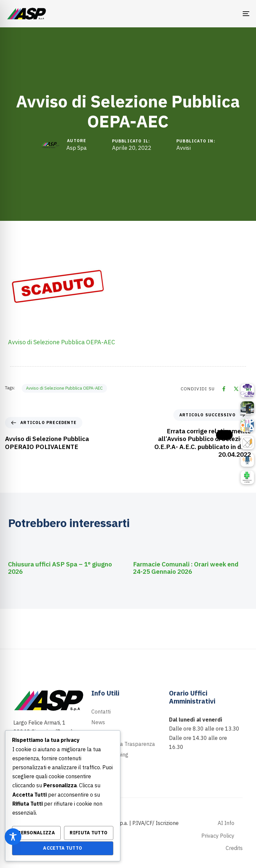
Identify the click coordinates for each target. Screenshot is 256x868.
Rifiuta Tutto (88, 833)
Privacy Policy (218, 836)
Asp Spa (76, 148)
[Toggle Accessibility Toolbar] (13, 837)
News (98, 722)
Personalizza (36, 833)
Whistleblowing (110, 755)
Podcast (101, 733)
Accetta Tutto (62, 848)
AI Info (226, 823)
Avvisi (183, 148)
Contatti (101, 712)
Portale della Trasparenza (123, 744)
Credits (234, 848)
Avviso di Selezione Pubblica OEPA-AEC (61, 342)
